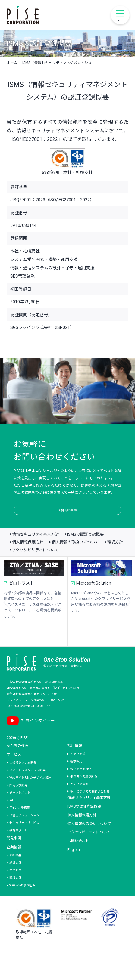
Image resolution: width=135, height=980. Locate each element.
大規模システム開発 (23, 776)
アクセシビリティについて (35, 564)
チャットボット (20, 806)
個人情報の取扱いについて (75, 556)
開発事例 (14, 852)
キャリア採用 (79, 767)
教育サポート (18, 844)
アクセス (15, 884)
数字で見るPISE (81, 782)
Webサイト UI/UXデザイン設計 (30, 791)
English (74, 863)
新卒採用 (76, 775)
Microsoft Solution (96, 598)
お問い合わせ (68, 517)
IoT (11, 814)
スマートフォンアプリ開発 (27, 784)
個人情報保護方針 (28, 556)
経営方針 (15, 876)
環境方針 (115, 556)
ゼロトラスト (24, 598)
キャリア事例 (79, 798)
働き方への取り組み (84, 790)
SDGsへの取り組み (22, 899)
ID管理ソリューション (24, 829)
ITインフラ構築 (20, 821)
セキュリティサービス (24, 836)
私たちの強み (17, 759)
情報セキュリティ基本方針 (35, 548)
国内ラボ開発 (18, 799)
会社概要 (15, 869)
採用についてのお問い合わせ (90, 805)
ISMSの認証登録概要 (85, 548)
